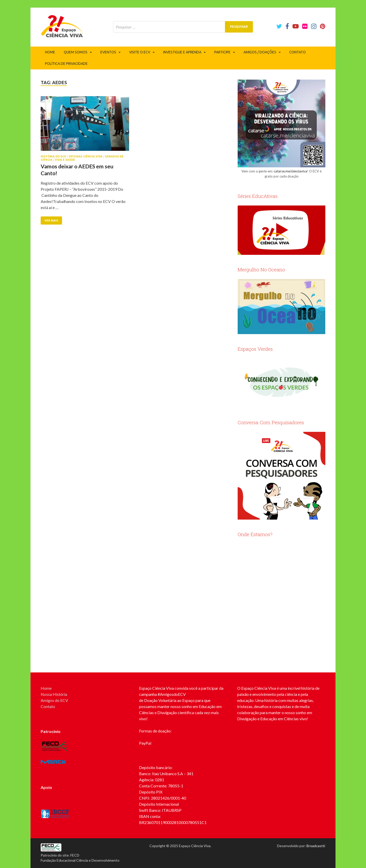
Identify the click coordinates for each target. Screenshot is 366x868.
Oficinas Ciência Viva (86, 156)
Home (50, 52)
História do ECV (53, 156)
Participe (222, 52)
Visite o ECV (140, 52)
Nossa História (54, 694)
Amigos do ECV (54, 700)
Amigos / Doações (260, 52)
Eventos (108, 52)
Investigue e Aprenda (182, 52)
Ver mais (51, 220)
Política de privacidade (66, 64)
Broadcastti (316, 846)
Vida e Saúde (65, 160)
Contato (298, 52)
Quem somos (76, 52)
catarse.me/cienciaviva (290, 171)
